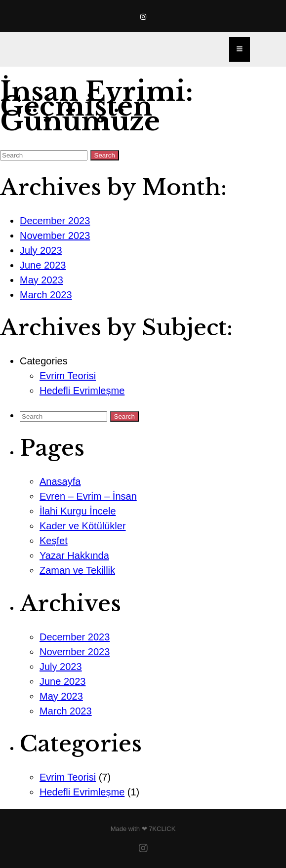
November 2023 (55, 236)
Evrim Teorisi (68, 376)
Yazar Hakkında (74, 555)
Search (105, 155)
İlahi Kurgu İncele (78, 511)
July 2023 (41, 250)
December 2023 (55, 221)
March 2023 (46, 295)
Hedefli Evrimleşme (82, 391)
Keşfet (54, 541)
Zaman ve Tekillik (77, 570)
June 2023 (43, 265)
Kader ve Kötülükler (83, 526)
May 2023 (41, 280)
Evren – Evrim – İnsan (88, 496)
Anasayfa (60, 481)
